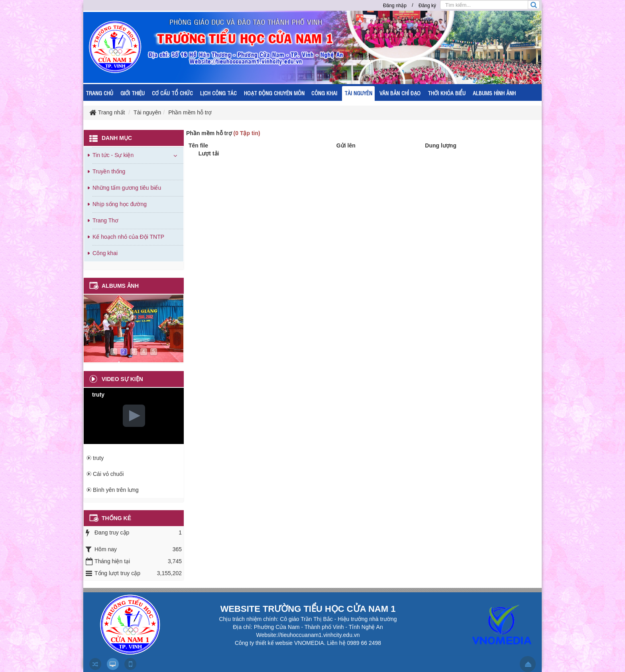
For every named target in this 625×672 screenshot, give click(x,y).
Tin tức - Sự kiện (113, 155)
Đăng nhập (395, 6)
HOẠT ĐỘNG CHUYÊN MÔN (274, 93)
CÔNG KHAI (324, 93)
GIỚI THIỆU (133, 93)
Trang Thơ (105, 220)
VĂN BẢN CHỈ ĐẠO (400, 93)
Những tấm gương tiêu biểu (127, 188)
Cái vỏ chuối (108, 474)
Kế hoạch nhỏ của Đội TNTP (128, 237)
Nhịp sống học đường (120, 204)
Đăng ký (427, 6)
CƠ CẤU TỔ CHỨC (172, 93)
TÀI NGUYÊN (358, 93)
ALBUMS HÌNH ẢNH (494, 93)
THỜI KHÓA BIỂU (447, 93)
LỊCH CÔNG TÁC (218, 93)
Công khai (105, 253)
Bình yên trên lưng (116, 490)
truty (98, 458)
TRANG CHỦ (99, 93)
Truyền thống (109, 171)
